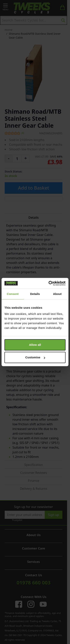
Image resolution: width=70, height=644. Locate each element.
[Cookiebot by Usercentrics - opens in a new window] (49, 283)
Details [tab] (35, 294)
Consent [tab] (13, 294)
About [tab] (57, 294)
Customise (35, 357)
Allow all (35, 345)
